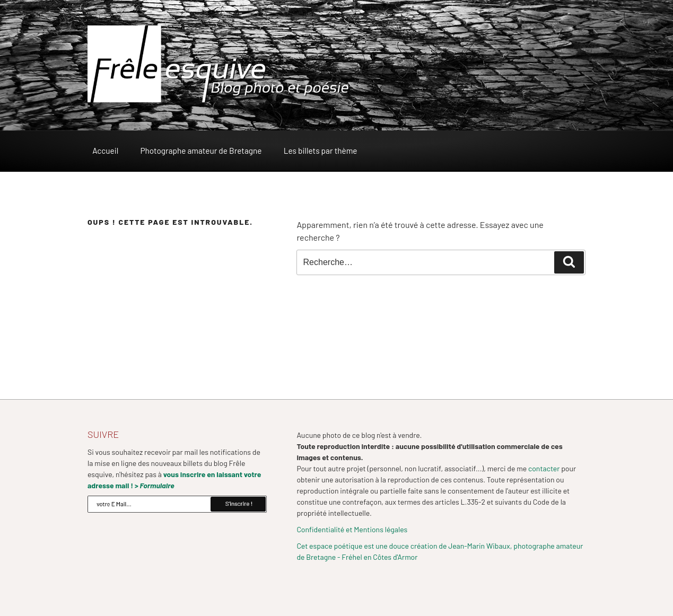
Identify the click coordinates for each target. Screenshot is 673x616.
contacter (544, 468)
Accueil (105, 151)
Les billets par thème (321, 151)
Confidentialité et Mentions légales (352, 529)
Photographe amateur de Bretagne (201, 151)
